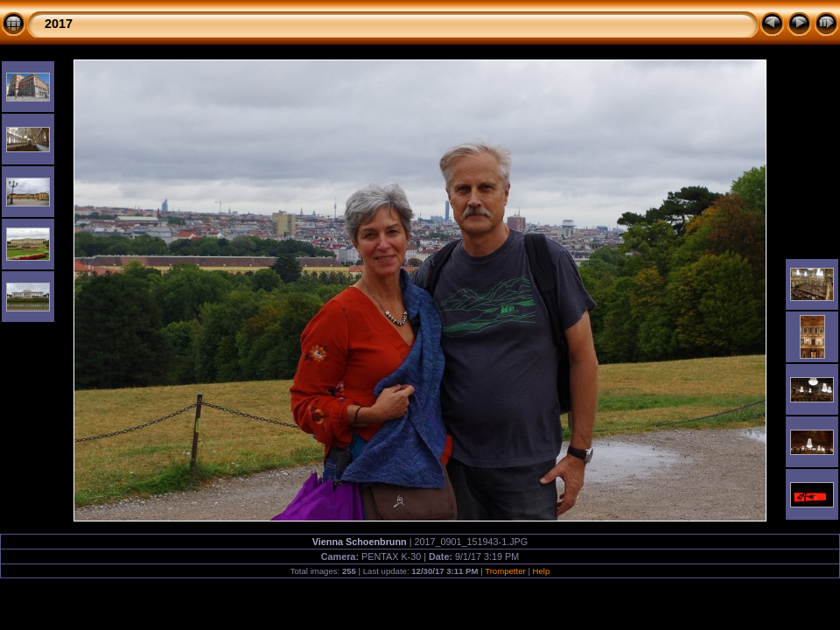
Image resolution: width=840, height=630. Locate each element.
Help (542, 571)
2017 (59, 24)
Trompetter (505, 571)
